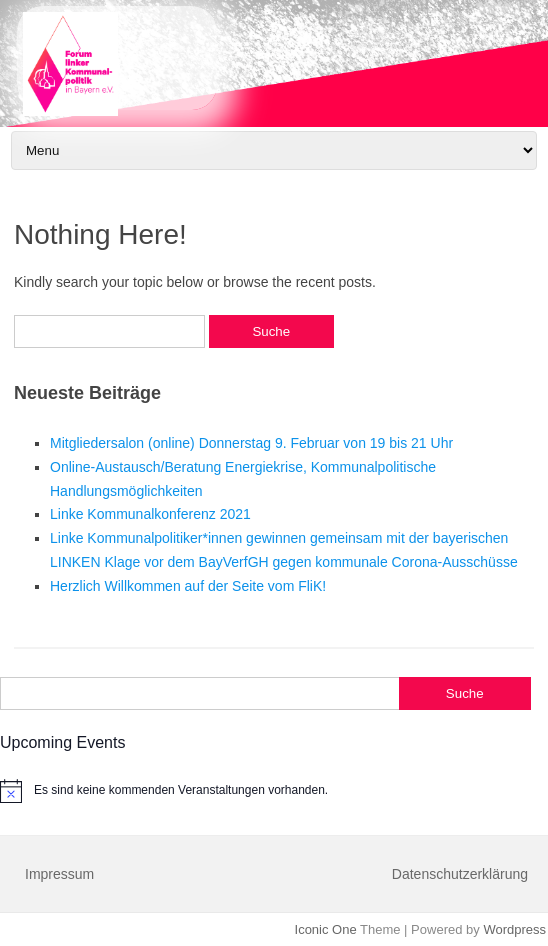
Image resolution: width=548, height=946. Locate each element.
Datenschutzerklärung (460, 874)
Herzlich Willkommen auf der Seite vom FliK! (188, 586)
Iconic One (326, 929)
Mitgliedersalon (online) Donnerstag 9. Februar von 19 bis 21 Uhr (251, 443)
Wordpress (514, 929)
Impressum (59, 874)
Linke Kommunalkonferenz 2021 (150, 514)
